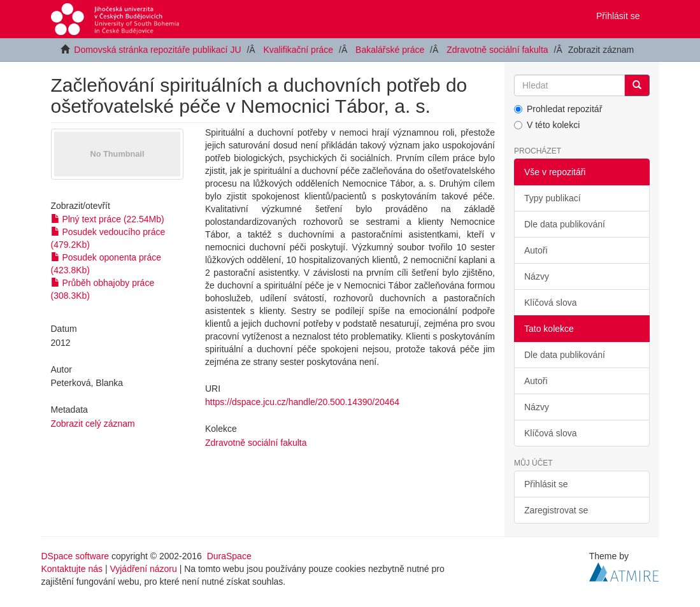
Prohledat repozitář (558, 109)
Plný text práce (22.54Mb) (108, 219)
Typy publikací (553, 198)
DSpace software (75, 556)
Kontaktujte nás (72, 569)
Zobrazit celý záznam (93, 424)
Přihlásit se (546, 484)
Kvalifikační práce (298, 50)
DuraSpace (229, 556)
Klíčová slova (550, 303)
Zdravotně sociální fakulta (497, 50)
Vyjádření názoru (143, 569)
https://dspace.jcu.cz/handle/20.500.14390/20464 (302, 402)
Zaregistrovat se (556, 510)
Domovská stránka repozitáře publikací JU (157, 50)
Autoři (536, 250)
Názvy (537, 276)
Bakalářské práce (390, 50)
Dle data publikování (565, 224)
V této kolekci (547, 125)
